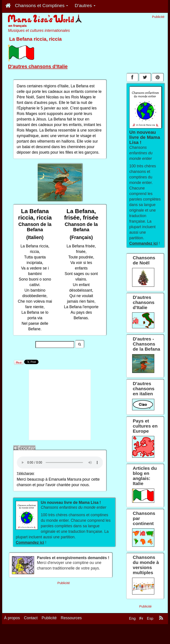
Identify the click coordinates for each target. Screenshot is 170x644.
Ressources (71, 618)
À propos (12, 618)
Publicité (49, 618)
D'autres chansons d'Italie (38, 66)
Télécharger (26, 473)
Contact (31, 618)
